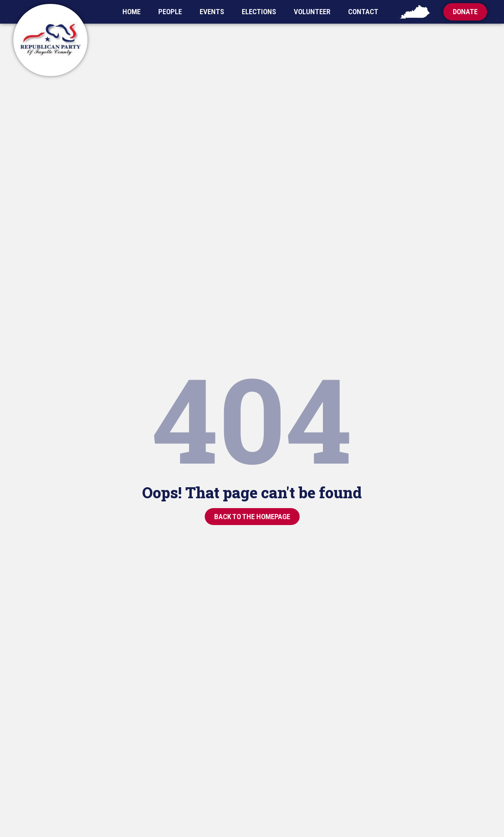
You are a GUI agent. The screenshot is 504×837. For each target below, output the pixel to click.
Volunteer (312, 12)
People (170, 12)
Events (212, 12)
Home (132, 12)
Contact (363, 12)
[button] (465, 12)
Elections (259, 12)
